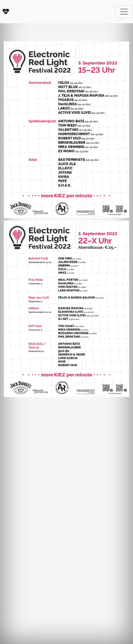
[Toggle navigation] (124, 12)
